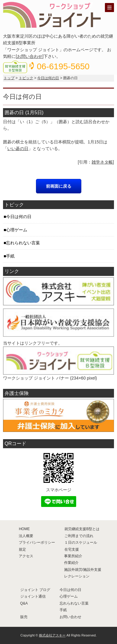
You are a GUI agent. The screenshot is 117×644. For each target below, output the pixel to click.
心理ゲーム (17, 230)
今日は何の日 (48, 78)
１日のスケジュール (81, 542)
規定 (22, 549)
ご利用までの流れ (79, 536)
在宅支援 (72, 549)
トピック (26, 78)
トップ (9, 78)
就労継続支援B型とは (82, 529)
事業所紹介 (73, 556)
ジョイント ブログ (35, 590)
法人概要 (26, 536)
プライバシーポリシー (37, 542)
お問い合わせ (30, 56)
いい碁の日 (18, 148)
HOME (24, 529)
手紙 (10, 256)
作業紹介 (71, 563)
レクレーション (77, 576)
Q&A (24, 603)
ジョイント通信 (33, 596)
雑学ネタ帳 (102, 162)
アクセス (26, 556)
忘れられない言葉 (23, 243)
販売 (24, 617)
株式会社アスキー (52, 635)
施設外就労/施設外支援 (83, 570)
